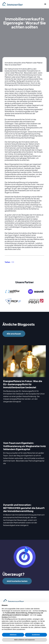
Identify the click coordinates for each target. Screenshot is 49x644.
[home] (14, 4)
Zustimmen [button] (36, 635)
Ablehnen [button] (13, 635)
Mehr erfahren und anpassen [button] (24, 640)
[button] (44, 4)
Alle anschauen (14, 334)
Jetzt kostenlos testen (17, 581)
